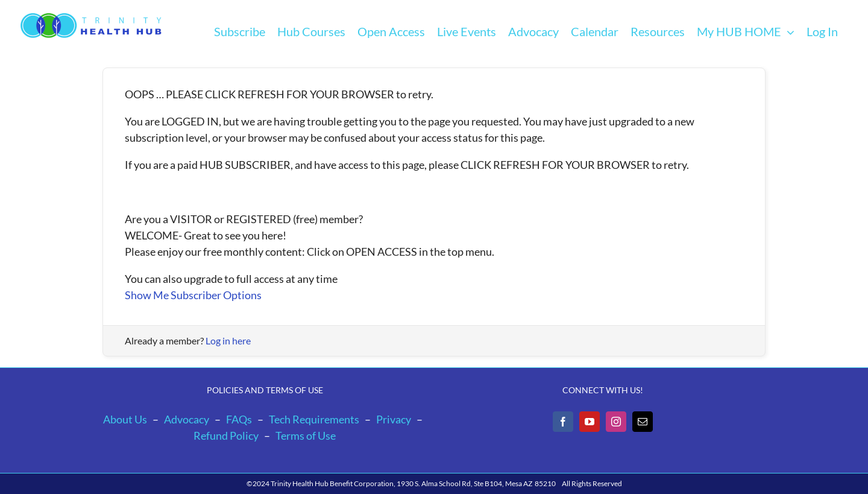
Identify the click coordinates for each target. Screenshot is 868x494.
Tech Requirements (314, 419)
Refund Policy (226, 435)
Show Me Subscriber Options (193, 295)
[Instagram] (616, 422)
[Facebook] (563, 422)
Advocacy (187, 419)
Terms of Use (306, 435)
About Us (125, 419)
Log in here (228, 340)
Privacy (394, 419)
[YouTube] (590, 422)
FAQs (239, 419)
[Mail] (643, 422)
